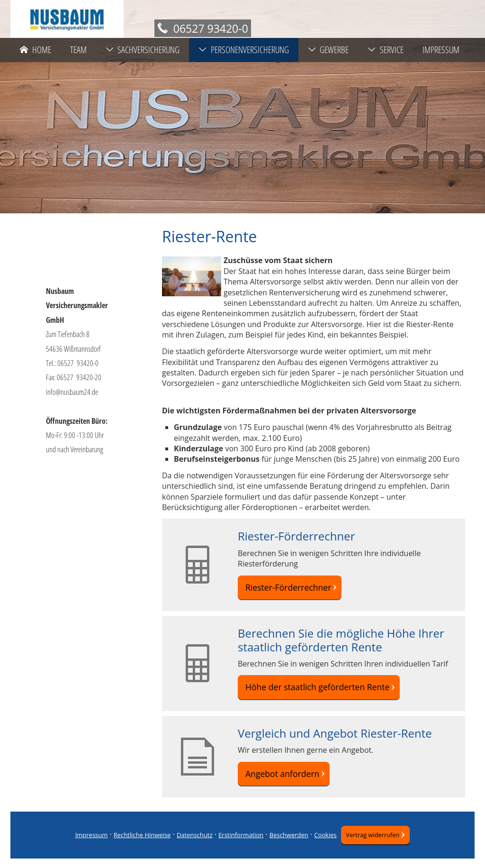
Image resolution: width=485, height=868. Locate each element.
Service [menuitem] (386, 50)
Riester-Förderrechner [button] (286, 589)
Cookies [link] (322, 844)
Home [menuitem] (36, 50)
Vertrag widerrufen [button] (373, 844)
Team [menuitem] (78, 50)
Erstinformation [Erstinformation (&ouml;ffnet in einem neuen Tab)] (238, 844)
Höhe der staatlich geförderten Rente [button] (313, 692)
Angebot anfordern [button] (281, 781)
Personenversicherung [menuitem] (244, 50)
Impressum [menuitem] (441, 50)
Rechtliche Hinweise (139, 844)
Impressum (88, 844)
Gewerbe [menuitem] (328, 50)
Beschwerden (286, 844)
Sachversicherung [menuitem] (143, 50)
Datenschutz (191, 844)
